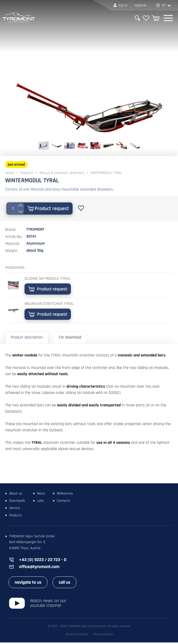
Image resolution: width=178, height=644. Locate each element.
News (41, 495)
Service (14, 510)
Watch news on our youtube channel (48, 605)
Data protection (103, 636)
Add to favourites (81, 208)
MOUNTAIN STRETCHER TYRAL (49, 304)
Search (137, 18)
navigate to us (28, 584)
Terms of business (76, 636)
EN (164, 5)
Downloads (17, 502)
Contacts (63, 502)
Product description (27, 337)
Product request (52, 209)
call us (65, 584)
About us (16, 495)
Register (140, 5)
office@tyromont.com (39, 568)
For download (70, 337)
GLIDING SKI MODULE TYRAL (48, 279)
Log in (123, 5)
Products (16, 517)
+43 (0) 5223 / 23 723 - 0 (43, 561)
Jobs (41, 502)
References (65, 495)
